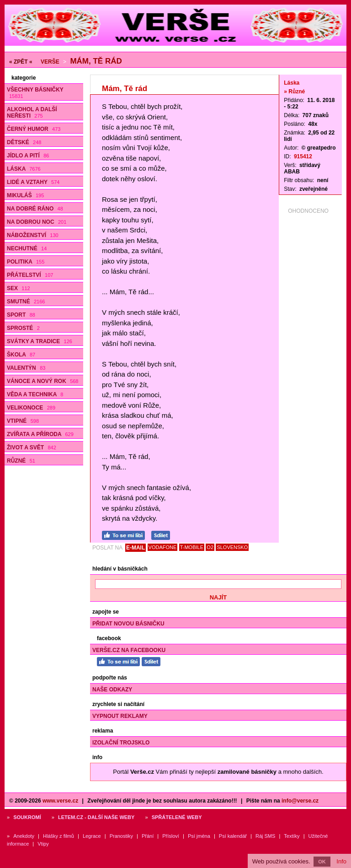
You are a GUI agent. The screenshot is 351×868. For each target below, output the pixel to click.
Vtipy (43, 844)
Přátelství (30, 275)
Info (341, 861)
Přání (148, 836)
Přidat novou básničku (128, 624)
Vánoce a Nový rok (43, 381)
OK (322, 862)
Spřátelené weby (177, 817)
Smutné (26, 302)
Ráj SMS (265, 836)
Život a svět (32, 447)
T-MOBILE (192, 547)
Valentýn (26, 368)
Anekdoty (24, 836)
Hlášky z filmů (58, 836)
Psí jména (199, 836)
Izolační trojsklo (121, 743)
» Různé (294, 92)
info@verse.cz (300, 801)
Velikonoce (31, 408)
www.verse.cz (60, 801)
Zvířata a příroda (40, 434)
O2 (210, 547)
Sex (19, 288)
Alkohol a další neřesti (32, 113)
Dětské (24, 142)
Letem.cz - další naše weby (96, 817)
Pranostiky (121, 836)
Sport (21, 315)
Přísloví (171, 836)
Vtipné (23, 421)
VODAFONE (163, 547)
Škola (21, 355)
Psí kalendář (233, 836)
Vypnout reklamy (120, 716)
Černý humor (34, 129)
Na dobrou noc (37, 222)
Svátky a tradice (40, 341)
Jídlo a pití (28, 156)
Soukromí (27, 817)
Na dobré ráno (35, 209)
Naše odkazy (112, 690)
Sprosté (23, 328)
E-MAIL (136, 548)
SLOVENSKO (232, 547)
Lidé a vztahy (33, 182)
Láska (24, 169)
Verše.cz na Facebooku (129, 650)
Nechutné (27, 248)
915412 (303, 156)
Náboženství (33, 235)
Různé (21, 461)
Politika (26, 262)
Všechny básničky (35, 93)
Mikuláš (25, 195)
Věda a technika (35, 394)
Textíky (292, 836)
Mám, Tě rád (96, 61)
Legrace (92, 836)
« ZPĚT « (21, 62)
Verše (50, 62)
